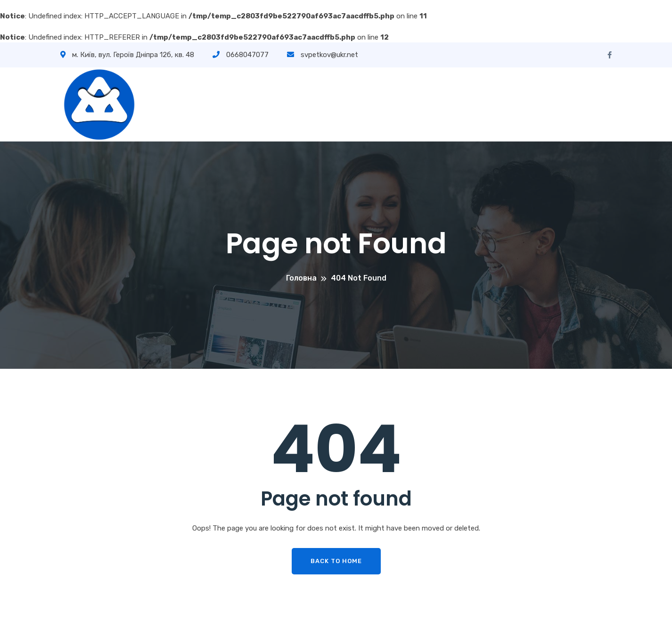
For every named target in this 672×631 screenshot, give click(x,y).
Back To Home (336, 561)
